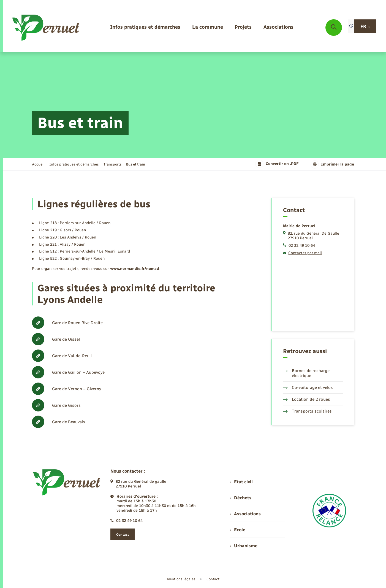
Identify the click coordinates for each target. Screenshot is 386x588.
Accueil (38, 164)
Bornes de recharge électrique (306, 373)
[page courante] (136, 164)
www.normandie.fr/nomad (135, 269)
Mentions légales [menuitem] (181, 579)
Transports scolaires (307, 411)
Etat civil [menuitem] (241, 482)
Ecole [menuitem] (238, 530)
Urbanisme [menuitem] (244, 546)
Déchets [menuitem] (241, 498)
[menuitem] (145, 27)
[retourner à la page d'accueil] (46, 28)
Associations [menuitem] (245, 514)
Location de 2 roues (307, 399)
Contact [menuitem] (213, 579)
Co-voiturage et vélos (308, 388)
